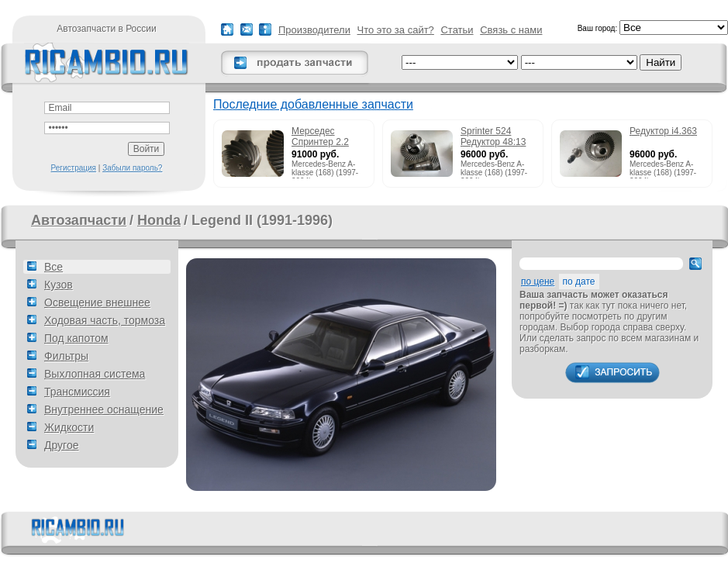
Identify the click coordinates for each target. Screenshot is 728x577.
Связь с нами (511, 30)
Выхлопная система (95, 374)
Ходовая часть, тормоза (105, 320)
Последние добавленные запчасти (313, 104)
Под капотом (76, 338)
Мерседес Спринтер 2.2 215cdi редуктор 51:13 (326, 137)
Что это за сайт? (396, 30)
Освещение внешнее (97, 302)
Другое (61, 445)
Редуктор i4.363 (663, 131)
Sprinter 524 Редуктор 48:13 (493, 136)
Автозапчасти (79, 220)
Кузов (59, 285)
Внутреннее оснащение (104, 409)
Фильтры (66, 356)
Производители (314, 30)
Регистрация (74, 168)
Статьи (457, 30)
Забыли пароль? (132, 168)
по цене (538, 282)
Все (53, 267)
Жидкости (69, 427)
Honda (159, 220)
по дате (579, 282)
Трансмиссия (77, 392)
